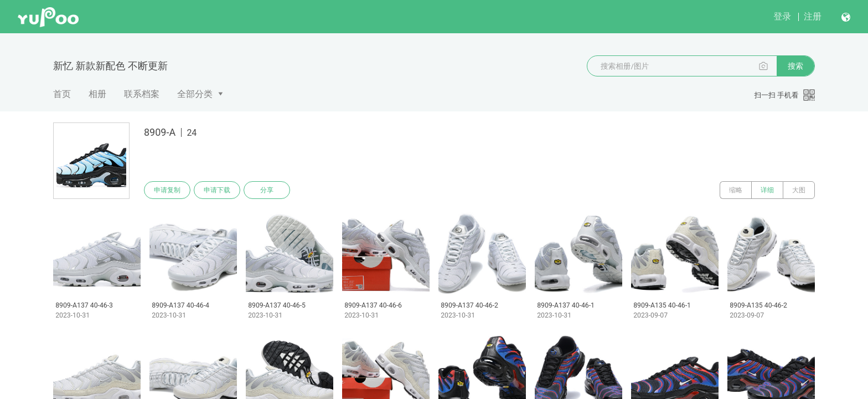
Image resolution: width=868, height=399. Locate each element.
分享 (267, 190)
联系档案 (142, 94)
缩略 (736, 190)
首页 (62, 94)
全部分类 (195, 94)
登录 (782, 16)
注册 (813, 16)
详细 (767, 190)
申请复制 (167, 190)
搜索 (795, 66)
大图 (799, 190)
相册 (97, 94)
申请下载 (217, 190)
